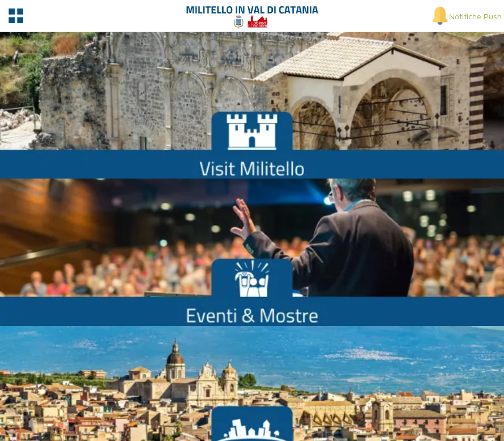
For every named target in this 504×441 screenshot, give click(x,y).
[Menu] (16, 16)
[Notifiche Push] (466, 16)
